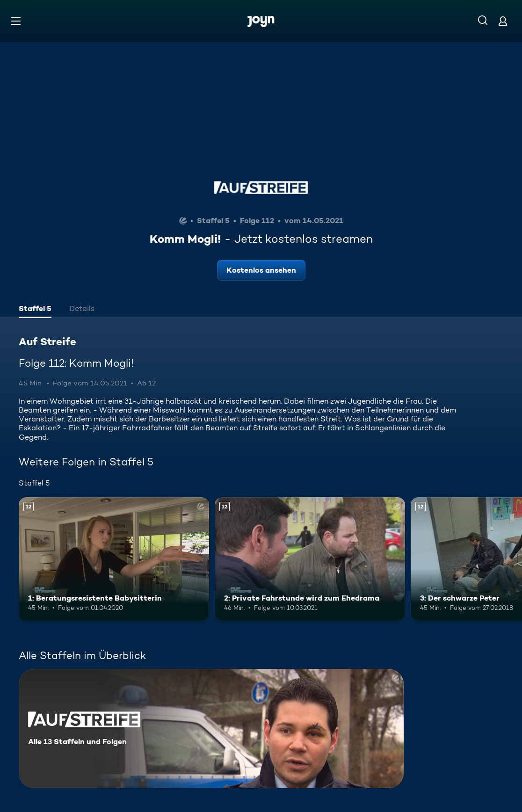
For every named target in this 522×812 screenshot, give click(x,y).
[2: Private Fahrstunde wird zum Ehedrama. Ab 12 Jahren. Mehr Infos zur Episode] (310, 559)
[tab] (35, 310)
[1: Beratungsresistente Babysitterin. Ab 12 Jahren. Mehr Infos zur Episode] (114, 559)
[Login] (503, 21)
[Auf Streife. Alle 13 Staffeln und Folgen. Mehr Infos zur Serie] (211, 729)
